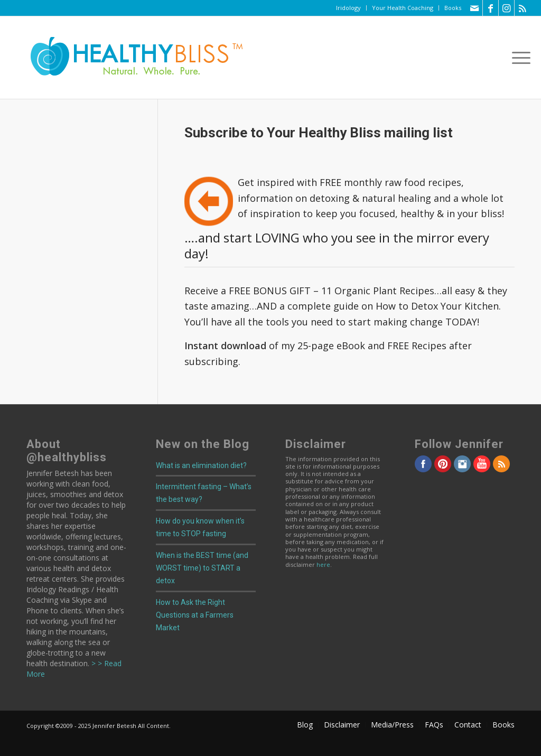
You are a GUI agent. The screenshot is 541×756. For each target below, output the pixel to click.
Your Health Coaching (403, 8)
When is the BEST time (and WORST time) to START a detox (202, 568)
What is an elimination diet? (201, 465)
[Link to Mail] (475, 8)
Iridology (348, 8)
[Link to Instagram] (506, 8)
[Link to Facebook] (491, 8)
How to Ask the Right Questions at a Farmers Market (195, 615)
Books (453, 8)
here (323, 564)
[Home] (129, 58)
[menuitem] (349, 8)
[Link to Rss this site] (523, 8)
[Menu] (518, 58)
